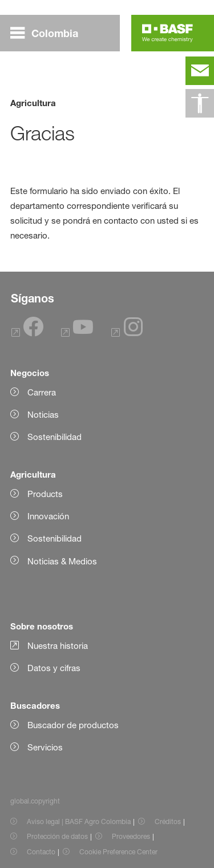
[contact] (200, 71)
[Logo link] (167, 33)
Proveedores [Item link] (131, 836)
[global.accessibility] (200, 103)
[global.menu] (49, 33)
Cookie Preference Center (118, 852)
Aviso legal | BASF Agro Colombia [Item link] (79, 821)
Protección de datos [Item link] (57, 836)
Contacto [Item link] (41, 852)
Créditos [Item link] (168, 821)
